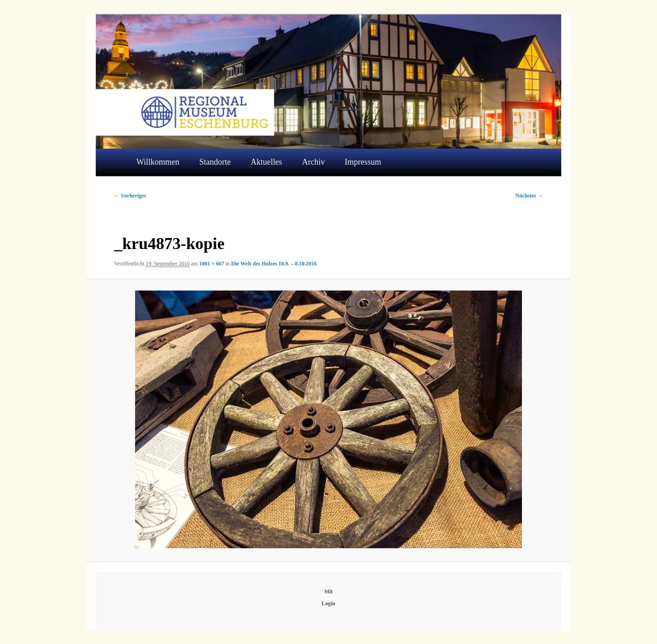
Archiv (313, 162)
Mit (329, 592)
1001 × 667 (211, 264)
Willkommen (158, 162)
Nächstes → (529, 196)
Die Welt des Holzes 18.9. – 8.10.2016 (274, 264)
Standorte (215, 162)
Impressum (363, 162)
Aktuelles (266, 162)
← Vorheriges (130, 196)
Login (328, 603)
